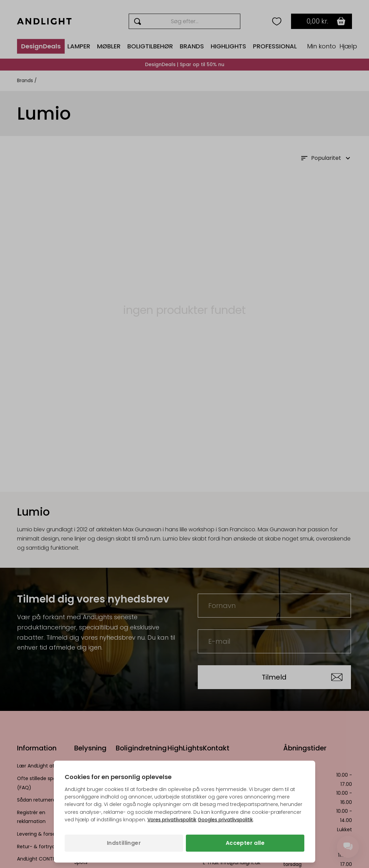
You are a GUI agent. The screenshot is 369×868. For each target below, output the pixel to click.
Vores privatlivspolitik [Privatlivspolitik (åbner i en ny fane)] (172, 820)
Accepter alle (245, 843)
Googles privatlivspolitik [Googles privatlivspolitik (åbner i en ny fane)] (225, 820)
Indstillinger (124, 843)
